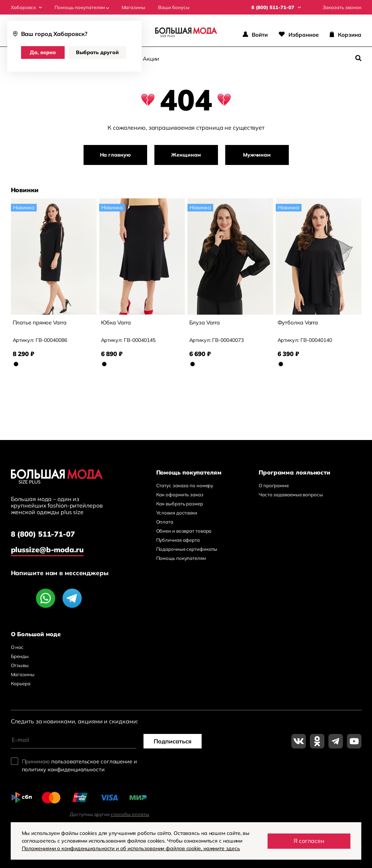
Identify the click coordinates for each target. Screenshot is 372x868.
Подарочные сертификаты (187, 549)
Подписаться (173, 741)
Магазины (134, 7)
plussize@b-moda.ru (47, 550)
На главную (115, 155)
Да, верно (43, 52)
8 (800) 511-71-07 (43, 534)
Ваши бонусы (174, 7)
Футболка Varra (298, 322)
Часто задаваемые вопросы (291, 494)
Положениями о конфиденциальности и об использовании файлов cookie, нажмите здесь (131, 848)
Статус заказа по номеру (185, 485)
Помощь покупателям (82, 7)
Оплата (165, 522)
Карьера (21, 683)
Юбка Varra (116, 322)
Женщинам (186, 155)
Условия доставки (177, 513)
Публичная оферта (178, 540)
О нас (17, 647)
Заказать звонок (342, 7)
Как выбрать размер (180, 504)
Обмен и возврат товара (184, 531)
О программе (274, 485)
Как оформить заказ (180, 494)
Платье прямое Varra (40, 322)
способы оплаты (130, 814)
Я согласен (309, 841)
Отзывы (20, 665)
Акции (151, 59)
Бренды (20, 656)
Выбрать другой (97, 52)
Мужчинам (257, 155)
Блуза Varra (205, 322)
